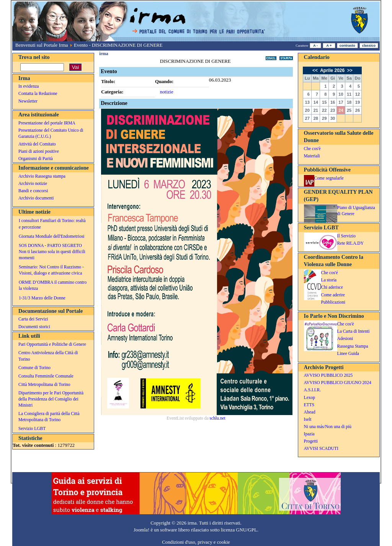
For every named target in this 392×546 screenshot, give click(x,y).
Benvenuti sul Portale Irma (42, 45)
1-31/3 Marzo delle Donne (42, 298)
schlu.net (217, 418)
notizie (167, 92)
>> (349, 70)
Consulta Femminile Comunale (46, 376)
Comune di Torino (34, 368)
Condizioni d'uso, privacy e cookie (196, 542)
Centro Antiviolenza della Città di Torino (48, 356)
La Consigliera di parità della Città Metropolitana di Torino (49, 417)
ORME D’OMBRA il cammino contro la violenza (53, 285)
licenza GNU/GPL (239, 530)
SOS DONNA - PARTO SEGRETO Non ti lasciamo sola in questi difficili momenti (52, 252)
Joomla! (141, 530)
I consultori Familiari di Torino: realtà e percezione (52, 224)
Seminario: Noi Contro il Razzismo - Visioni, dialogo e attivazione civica (51, 270)
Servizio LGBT (32, 428)
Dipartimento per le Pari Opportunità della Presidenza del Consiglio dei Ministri (51, 399)
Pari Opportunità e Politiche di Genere (52, 344)
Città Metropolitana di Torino (44, 384)
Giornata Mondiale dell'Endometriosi (52, 236)
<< (316, 70)
